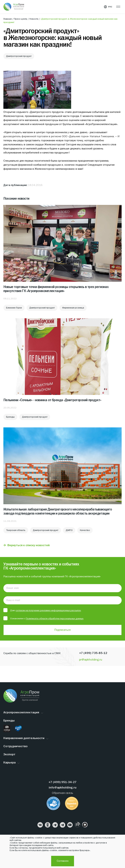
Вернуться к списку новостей (29, 545)
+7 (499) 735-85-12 (93, 653)
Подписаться (62, 630)
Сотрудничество (15, 746)
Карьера (9, 763)
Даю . (42, 610)
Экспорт (9, 755)
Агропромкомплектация (21, 713)
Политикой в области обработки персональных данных (55, 619)
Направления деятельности (24, 738)
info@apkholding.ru (63, 788)
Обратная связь (62, 793)
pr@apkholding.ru (91, 660)
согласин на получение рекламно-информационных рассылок (48, 610)
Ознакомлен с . (44, 618)
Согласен (63, 861)
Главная (8, 19)
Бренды (9, 721)
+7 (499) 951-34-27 (62, 782)
